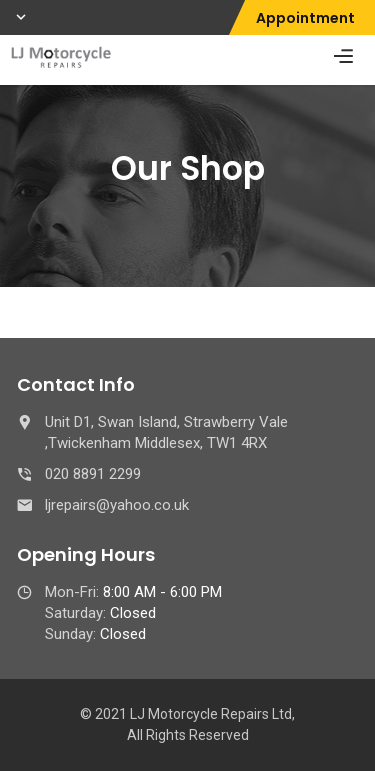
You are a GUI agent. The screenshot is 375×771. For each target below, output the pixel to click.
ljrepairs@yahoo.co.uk (117, 505)
